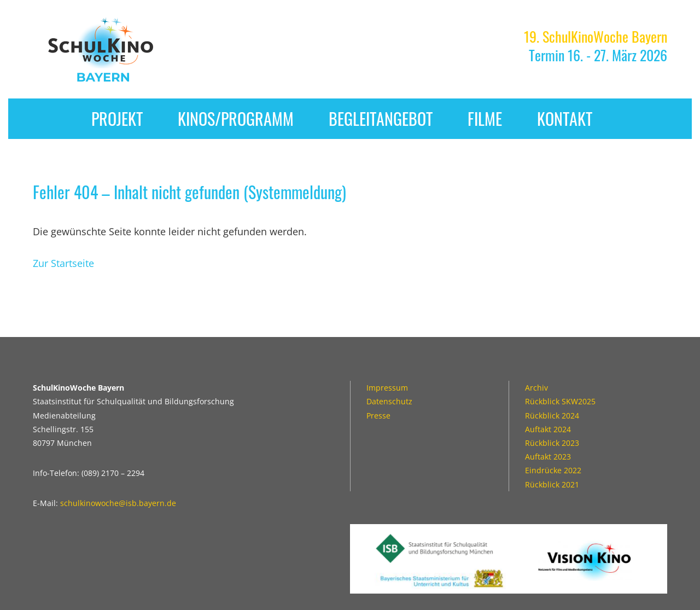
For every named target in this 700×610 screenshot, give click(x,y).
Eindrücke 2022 (553, 470)
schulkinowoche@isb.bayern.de (118, 503)
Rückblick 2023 (552, 443)
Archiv (536, 388)
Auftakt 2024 (548, 429)
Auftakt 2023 (548, 457)
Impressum (387, 388)
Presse (378, 416)
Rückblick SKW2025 (560, 401)
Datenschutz (389, 401)
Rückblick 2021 (552, 484)
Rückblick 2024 (552, 416)
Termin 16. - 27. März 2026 (596, 46)
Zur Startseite (63, 263)
